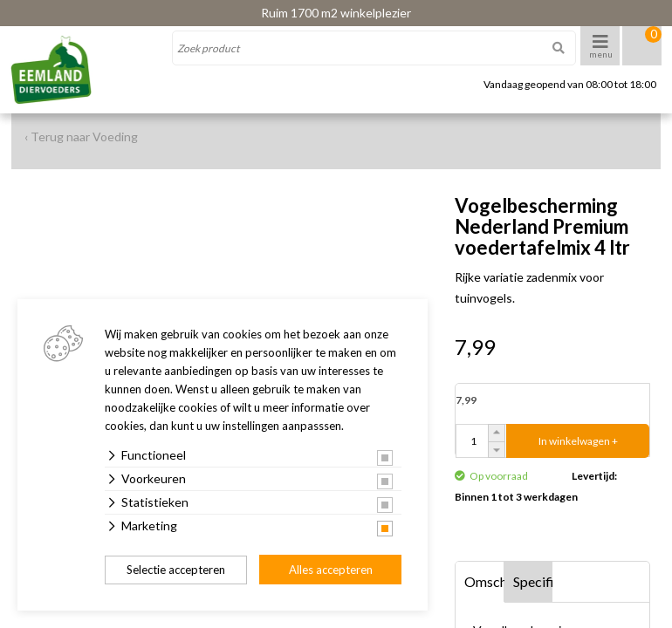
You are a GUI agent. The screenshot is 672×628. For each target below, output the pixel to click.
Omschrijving (484, 581)
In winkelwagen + (578, 441)
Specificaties (533, 581)
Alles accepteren (331, 570)
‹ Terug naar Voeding (81, 137)
